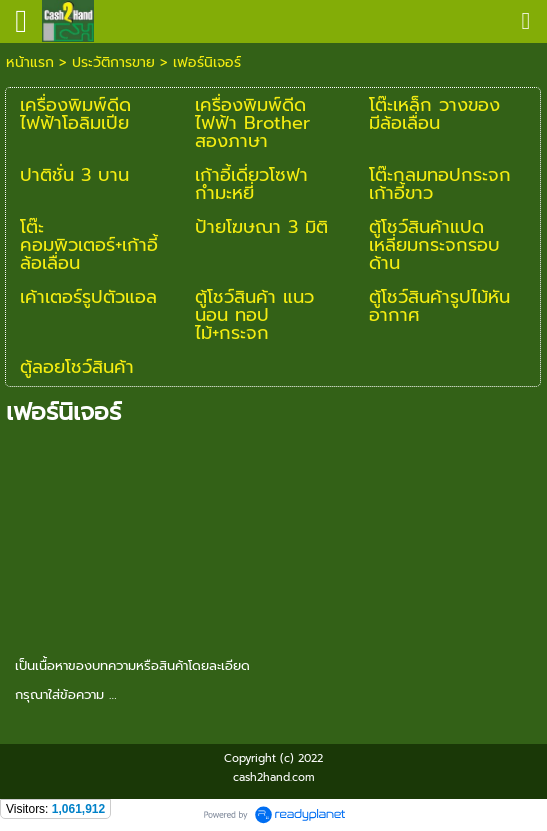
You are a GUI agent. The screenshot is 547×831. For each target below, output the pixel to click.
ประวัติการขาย (113, 62)
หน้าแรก (30, 62)
